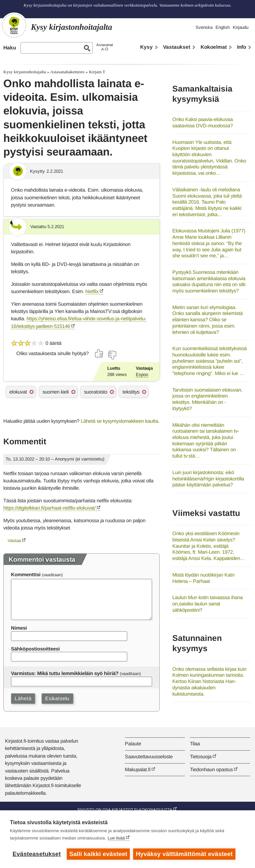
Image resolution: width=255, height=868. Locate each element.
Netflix (92, 291)
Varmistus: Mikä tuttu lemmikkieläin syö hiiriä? (65, 673)
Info (242, 47)
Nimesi (19, 628)
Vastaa (14, 541)
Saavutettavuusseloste (149, 756)
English (223, 27)
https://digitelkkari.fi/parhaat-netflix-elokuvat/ (49, 508)
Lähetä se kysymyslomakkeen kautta (119, 421)
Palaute (133, 744)
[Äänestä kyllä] (99, 353)
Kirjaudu (241, 27)
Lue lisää (116, 838)
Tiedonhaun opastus (211, 769)
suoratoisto (96, 392)
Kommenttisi (26, 574)
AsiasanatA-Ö (105, 47)
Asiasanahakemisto (67, 72)
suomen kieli (56, 392)
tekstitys (131, 392)
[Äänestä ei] (112, 355)
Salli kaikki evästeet (98, 854)
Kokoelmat (214, 47)
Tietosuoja (201, 756)
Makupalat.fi (138, 769)
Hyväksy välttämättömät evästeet (184, 854)
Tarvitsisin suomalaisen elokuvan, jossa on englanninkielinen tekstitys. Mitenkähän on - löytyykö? (207, 399)
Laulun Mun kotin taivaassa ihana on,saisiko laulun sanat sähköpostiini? (208, 603)
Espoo (142, 374)
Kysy (146, 47)
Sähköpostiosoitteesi (35, 649)
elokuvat (18, 392)
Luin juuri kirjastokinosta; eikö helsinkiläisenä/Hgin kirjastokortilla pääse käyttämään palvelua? (208, 478)
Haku (10, 48)
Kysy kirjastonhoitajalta (25, 72)
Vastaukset (177, 47)
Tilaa (195, 744)
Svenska (204, 27)
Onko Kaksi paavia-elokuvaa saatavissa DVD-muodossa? (203, 122)
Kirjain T (97, 72)
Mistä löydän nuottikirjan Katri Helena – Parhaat (203, 578)
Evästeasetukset (37, 854)
